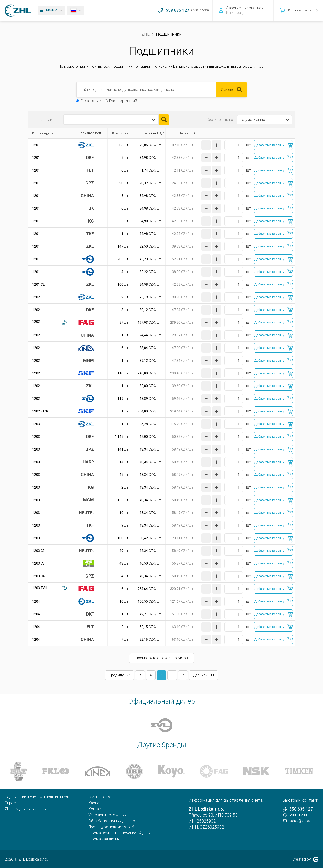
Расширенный (123, 101)
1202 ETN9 (40, 411)
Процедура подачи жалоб (111, 827)
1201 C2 (38, 284)
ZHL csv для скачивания (26, 809)
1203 (36, 424)
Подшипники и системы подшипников (37, 797)
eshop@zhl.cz (297, 821)
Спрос (10, 803)
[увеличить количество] (217, 145)
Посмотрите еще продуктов (162, 658)
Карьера (96, 803)
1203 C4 (38, 576)
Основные (91, 101)
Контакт (95, 809)
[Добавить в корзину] (273, 145)
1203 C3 (38, 551)
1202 (36, 297)
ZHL (145, 34)
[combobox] (111, 120)
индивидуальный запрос (228, 66)
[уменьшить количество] (206, 145)
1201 (36, 145)
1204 (36, 601)
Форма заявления (104, 839)
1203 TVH (40, 588)
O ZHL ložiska (100, 797)
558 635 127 (298, 809)
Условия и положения (107, 815)
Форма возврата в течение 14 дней (119, 833)
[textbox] (85, 120)
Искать (231, 90)
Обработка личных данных (112, 821)
